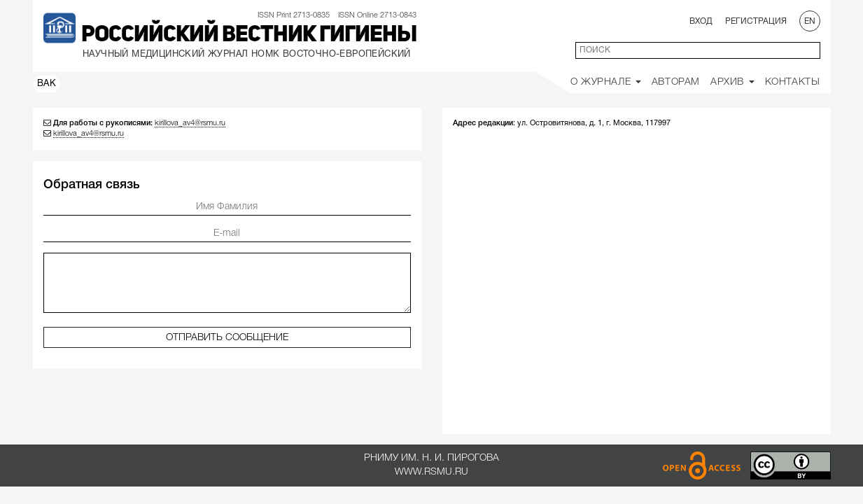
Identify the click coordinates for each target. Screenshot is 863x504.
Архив (732, 82)
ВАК (47, 84)
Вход (701, 21)
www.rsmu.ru (431, 472)
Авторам (676, 82)
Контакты (793, 82)
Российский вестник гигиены (249, 36)
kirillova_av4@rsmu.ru (190, 123)
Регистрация (756, 21)
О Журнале (606, 82)
